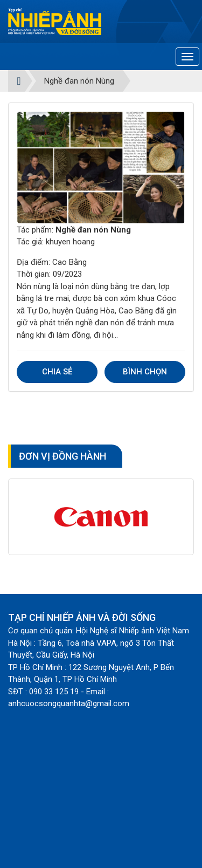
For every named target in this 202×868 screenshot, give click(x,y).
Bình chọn (145, 372)
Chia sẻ (57, 372)
